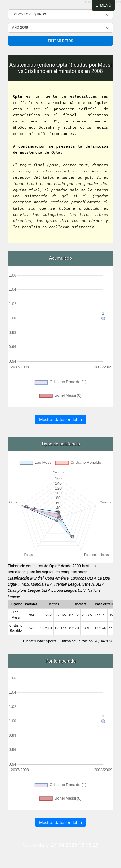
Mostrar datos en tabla (60, 419)
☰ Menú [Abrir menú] (103, 5)
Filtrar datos (61, 41)
